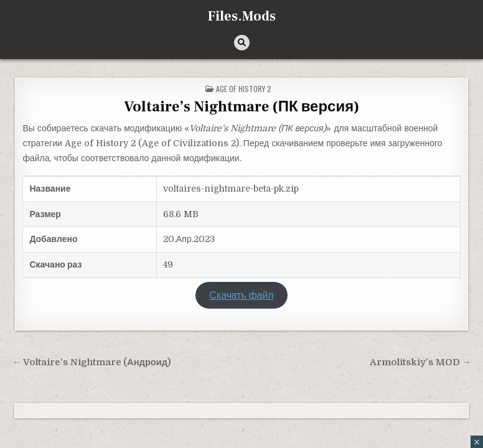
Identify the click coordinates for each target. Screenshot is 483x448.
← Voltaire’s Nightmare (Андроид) (91, 362)
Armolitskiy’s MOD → (420, 362)
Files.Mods (242, 16)
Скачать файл (242, 296)
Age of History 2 (244, 89)
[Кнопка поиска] (242, 43)
